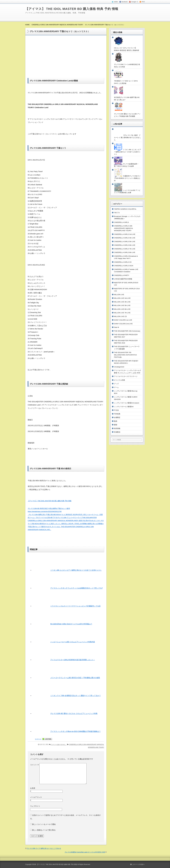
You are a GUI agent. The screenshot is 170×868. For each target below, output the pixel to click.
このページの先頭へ (138, 864)
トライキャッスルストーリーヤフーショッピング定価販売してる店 (75, 606)
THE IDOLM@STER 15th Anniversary (127, 331)
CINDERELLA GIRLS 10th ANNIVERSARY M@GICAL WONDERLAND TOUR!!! (124, 228)
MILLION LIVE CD (120, 316)
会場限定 (117, 417)
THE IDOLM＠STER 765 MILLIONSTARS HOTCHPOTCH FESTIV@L (125, 355)
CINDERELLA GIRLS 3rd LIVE (125, 234)
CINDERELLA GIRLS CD (123, 262)
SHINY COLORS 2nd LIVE (123, 324)
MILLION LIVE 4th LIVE (122, 302)
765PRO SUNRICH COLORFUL (125, 209)
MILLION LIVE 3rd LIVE (122, 298)
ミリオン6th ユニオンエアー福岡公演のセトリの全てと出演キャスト (76, 570)
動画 (116, 421)
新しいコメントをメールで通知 (44, 824)
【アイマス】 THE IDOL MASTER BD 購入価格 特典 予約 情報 (72, 9)
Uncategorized (119, 367)
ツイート (38, 739)
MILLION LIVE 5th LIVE (122, 305)
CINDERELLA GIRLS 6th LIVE (125, 245)
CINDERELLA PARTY (122, 275)
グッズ (116, 384)
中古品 (116, 410)
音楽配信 (117, 432)
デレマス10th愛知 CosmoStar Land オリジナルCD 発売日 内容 (85, 852)
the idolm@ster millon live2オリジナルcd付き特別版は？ (71, 624)
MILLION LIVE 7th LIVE (122, 313)
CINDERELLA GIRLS (121, 222)
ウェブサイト (35, 806)
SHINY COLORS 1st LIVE (123, 320)
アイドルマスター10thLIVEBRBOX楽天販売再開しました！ (73, 660)
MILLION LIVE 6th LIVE (122, 309)
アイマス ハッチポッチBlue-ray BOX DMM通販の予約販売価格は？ (75, 731)
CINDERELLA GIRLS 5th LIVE (125, 242)
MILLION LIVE (119, 295)
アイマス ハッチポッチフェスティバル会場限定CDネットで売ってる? (77, 588)
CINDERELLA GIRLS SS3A (124, 266)
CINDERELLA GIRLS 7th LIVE (125, 249)
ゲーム (116, 387)
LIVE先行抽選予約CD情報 (123, 279)
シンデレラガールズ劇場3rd (124, 407)
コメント (35, 765)
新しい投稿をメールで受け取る (44, 830)
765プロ (117, 213)
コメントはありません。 (59, 745)
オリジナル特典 (119, 380)
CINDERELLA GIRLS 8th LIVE (125, 252)
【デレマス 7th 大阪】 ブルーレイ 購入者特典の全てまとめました (127, 138)
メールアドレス (36, 797)
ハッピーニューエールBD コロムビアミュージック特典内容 (73, 642)
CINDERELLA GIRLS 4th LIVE (125, 238)
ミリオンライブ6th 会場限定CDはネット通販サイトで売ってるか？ (76, 696)
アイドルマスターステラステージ (126, 376)
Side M (116, 327)
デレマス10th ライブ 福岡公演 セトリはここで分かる (44, 848)
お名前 (33, 788)
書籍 (116, 425)
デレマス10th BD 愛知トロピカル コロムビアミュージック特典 (74, 713)
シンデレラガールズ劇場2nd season (127, 403)
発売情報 (117, 428)
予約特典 (117, 414)
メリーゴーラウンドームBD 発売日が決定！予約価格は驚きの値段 (75, 678)
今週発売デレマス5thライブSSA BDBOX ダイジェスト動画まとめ (127, 178)
